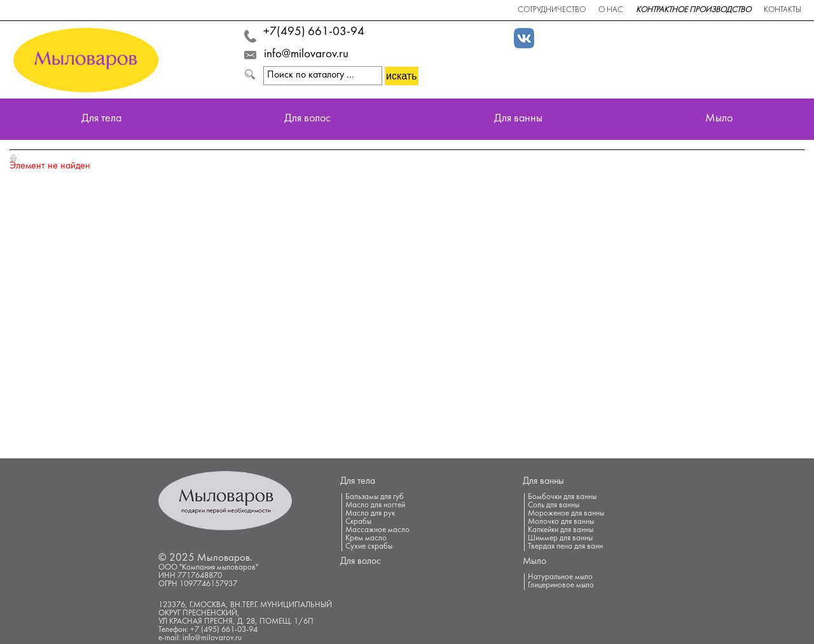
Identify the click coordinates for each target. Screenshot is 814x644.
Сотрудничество (552, 10)
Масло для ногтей (375, 505)
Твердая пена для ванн (565, 547)
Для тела (101, 119)
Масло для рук (370, 514)
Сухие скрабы (369, 547)
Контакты (783, 10)
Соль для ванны (554, 505)
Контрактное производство (693, 10)
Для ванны (518, 119)
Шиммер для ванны (560, 538)
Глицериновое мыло (561, 586)
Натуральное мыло (560, 577)
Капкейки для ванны (561, 530)
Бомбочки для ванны (562, 497)
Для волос (307, 119)
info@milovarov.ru (306, 55)
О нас (611, 10)
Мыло (719, 119)
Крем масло (366, 538)
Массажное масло (377, 530)
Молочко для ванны (561, 522)
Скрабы (358, 522)
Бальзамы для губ (375, 497)
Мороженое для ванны (566, 514)
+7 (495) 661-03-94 (224, 630)
